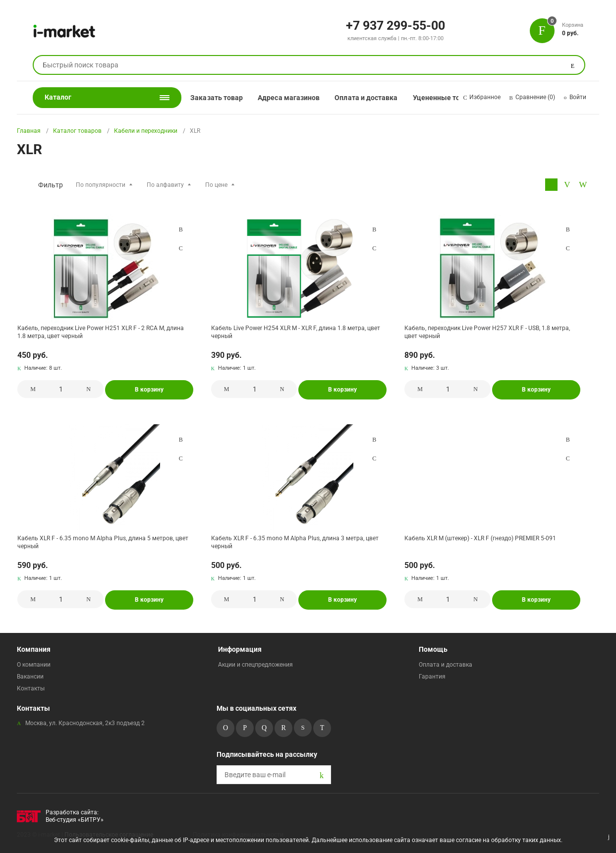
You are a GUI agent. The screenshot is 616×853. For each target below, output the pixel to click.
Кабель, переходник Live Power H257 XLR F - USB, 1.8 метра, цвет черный (487, 332)
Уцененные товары (446, 98)
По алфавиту (165, 185)
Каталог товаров (77, 131)
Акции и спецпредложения (255, 665)
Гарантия (432, 677)
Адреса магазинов (289, 98)
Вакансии (30, 677)
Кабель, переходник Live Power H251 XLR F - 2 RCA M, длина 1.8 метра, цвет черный (101, 332)
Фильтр (51, 185)
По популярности (101, 185)
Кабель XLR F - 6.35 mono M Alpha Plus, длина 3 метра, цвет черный (295, 542)
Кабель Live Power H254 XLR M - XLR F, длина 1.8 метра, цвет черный (296, 332)
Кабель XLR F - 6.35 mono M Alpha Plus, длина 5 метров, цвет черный (103, 542)
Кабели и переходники (146, 131)
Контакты (31, 688)
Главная (29, 131)
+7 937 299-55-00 (395, 25)
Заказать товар (217, 98)
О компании (34, 665)
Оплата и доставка (366, 98)
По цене (216, 185)
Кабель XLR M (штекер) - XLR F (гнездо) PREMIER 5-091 (480, 538)
